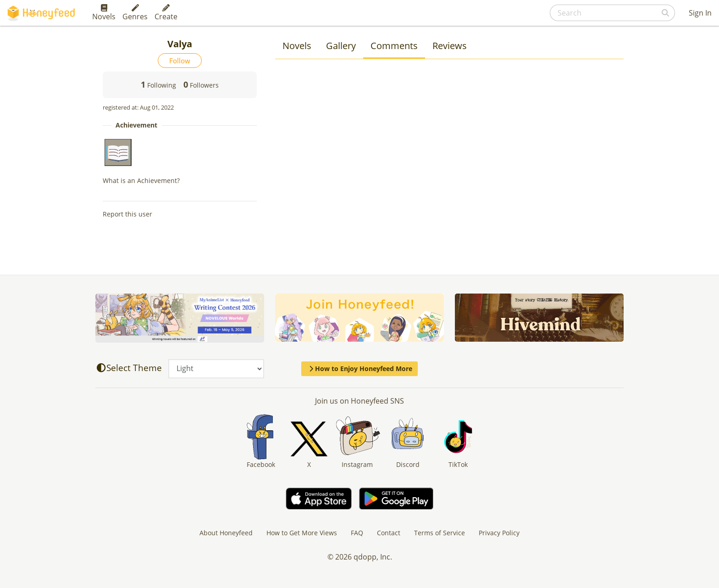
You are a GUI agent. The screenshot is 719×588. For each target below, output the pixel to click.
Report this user (127, 214)
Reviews (450, 46)
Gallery (341, 46)
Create (166, 13)
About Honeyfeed (226, 533)
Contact (389, 533)
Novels (104, 13)
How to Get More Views (302, 533)
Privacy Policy (499, 533)
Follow (180, 61)
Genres (135, 13)
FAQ (357, 533)
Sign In (700, 13)
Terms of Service (440, 533)
